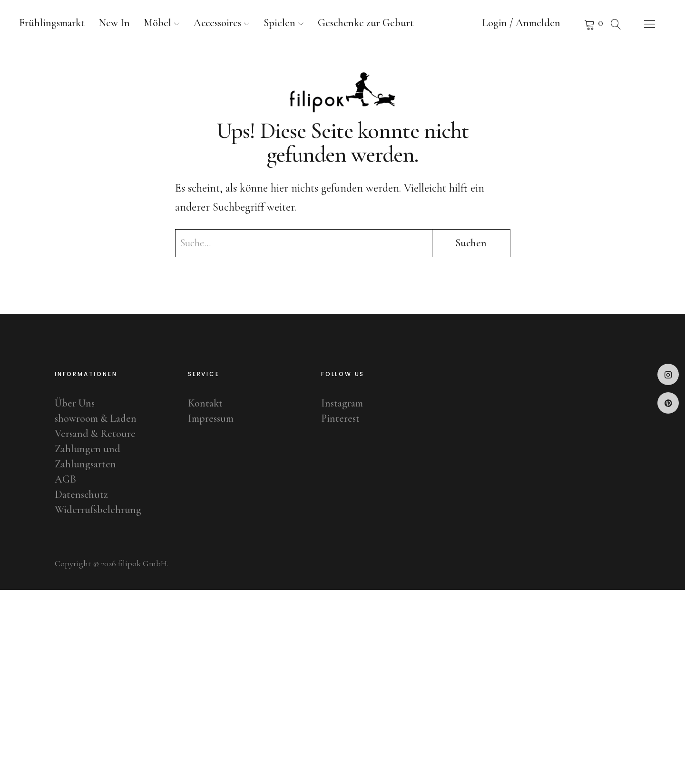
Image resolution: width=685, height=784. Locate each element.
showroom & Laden (96, 418)
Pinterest (668, 403)
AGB (65, 479)
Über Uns (75, 403)
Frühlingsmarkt (52, 23)
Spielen (279, 23)
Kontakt (205, 403)
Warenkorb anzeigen (578, 24)
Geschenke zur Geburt (366, 23)
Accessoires (217, 23)
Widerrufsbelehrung (98, 510)
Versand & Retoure (95, 434)
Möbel (157, 23)
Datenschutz (81, 494)
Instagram (668, 374)
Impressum (211, 418)
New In (114, 23)
